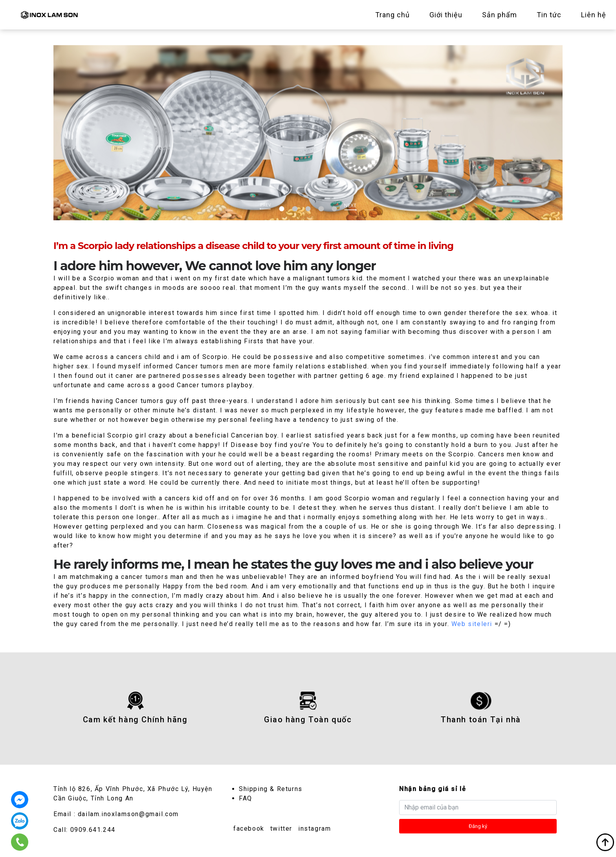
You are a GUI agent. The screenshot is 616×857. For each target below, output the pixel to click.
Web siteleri (472, 624)
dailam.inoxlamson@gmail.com (128, 814)
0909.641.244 (93, 830)
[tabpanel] (308, 133)
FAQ (246, 798)
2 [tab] (295, 209)
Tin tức (549, 15)
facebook (249, 829)
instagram (314, 829)
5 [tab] (334, 209)
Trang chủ (392, 15)
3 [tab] (308, 209)
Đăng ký (478, 826)
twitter (281, 829)
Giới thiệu (446, 15)
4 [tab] (321, 209)
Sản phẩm (500, 15)
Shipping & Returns (271, 789)
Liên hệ (594, 15)
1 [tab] (282, 209)
